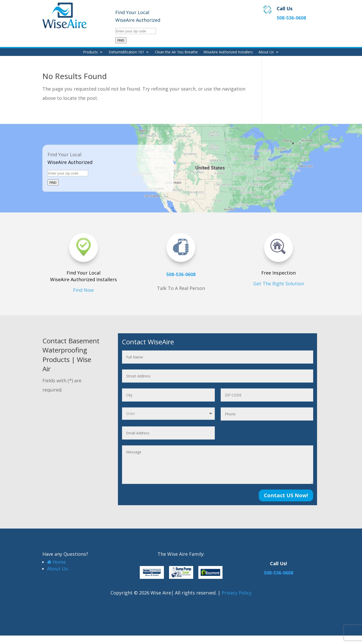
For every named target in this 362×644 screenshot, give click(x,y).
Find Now (83, 290)
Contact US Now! (286, 495)
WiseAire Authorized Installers (228, 52)
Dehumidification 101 (126, 52)
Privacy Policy (237, 593)
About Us (266, 52)
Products (90, 52)
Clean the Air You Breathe (176, 52)
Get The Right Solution (279, 284)
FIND (121, 40)
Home (56, 562)
